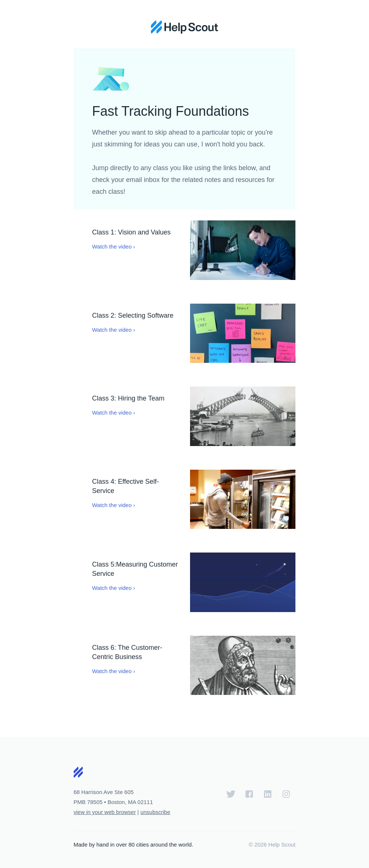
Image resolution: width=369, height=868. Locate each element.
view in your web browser (105, 812)
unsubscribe (155, 812)
